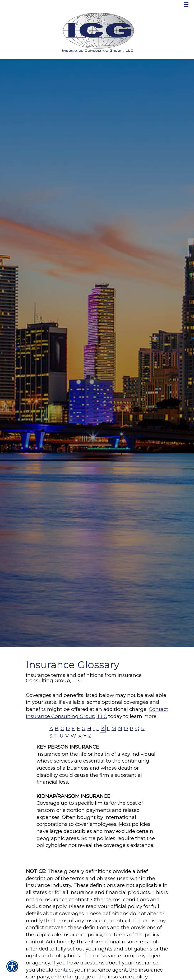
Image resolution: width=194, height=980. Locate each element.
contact (64, 970)
